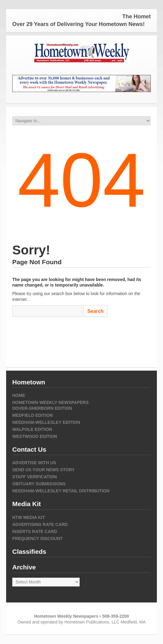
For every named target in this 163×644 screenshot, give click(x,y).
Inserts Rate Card (35, 531)
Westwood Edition (35, 436)
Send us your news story (44, 470)
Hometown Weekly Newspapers (50, 402)
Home (19, 395)
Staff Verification (35, 477)
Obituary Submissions (39, 484)
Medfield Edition (32, 415)
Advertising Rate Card (40, 524)
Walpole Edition (32, 429)
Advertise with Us (34, 463)
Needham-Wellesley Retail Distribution (61, 491)
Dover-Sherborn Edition (42, 408)
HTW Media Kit (29, 517)
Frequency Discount (38, 539)
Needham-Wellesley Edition (46, 422)
